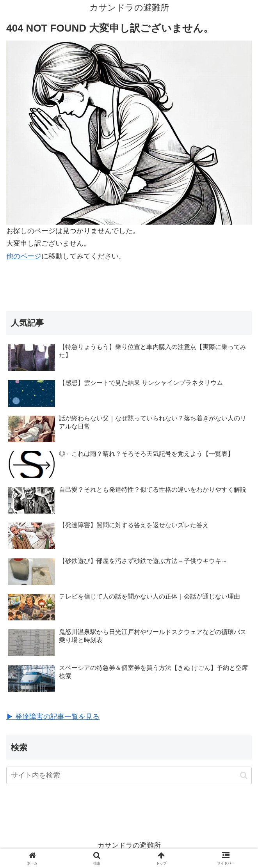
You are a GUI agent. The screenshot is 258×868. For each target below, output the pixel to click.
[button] (244, 775)
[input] (129, 775)
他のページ (24, 256)
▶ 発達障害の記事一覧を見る (53, 717)
